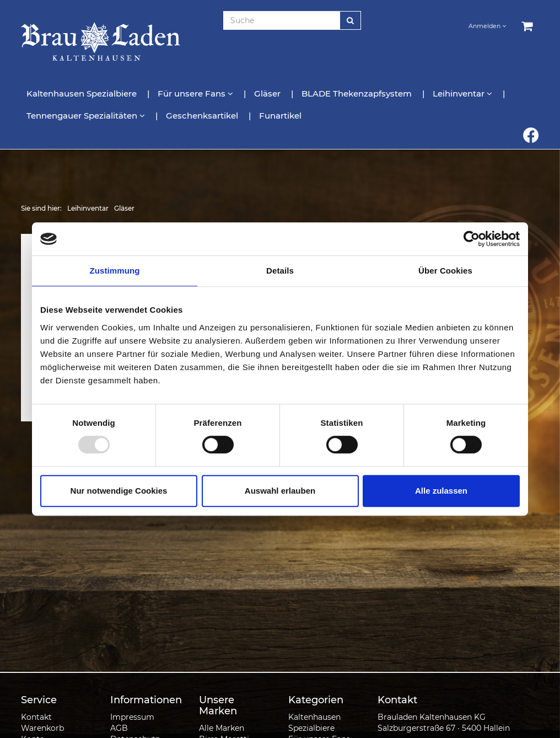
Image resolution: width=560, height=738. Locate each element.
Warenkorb (42, 728)
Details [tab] (280, 271)
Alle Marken (222, 728)
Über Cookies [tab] (445, 271)
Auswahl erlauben (280, 491)
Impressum (132, 717)
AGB (119, 728)
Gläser (268, 93)
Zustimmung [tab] (115, 271)
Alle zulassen (441, 491)
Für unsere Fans (196, 93)
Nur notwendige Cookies (119, 491)
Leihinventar (464, 93)
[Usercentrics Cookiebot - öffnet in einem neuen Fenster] (472, 239)
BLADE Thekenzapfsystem (358, 93)
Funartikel (280, 116)
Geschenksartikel (203, 116)
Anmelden (487, 26)
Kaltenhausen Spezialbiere (83, 93)
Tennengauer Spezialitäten (87, 116)
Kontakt (36, 717)
